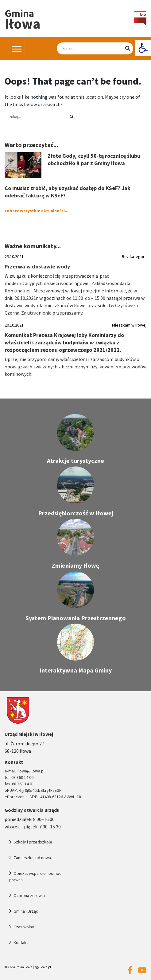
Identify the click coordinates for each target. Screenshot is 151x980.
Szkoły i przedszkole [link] (33, 842)
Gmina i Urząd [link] (26, 911)
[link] (143, 48)
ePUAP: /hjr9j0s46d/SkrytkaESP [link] (33, 790)
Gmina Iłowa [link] (23, 967)
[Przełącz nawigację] (17, 48)
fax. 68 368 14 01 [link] (19, 784)
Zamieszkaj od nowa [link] (32, 858)
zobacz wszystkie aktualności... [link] (37, 211)
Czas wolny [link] (24, 927)
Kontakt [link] (21, 942)
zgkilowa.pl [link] (43, 967)
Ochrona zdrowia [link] (29, 895)
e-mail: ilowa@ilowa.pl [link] (25, 771)
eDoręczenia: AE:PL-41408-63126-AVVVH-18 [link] (43, 797)
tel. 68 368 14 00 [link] (19, 777)
